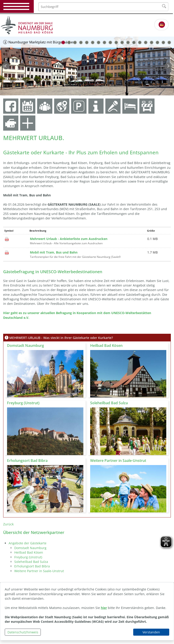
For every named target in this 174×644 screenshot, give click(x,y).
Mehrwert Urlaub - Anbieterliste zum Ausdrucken (69, 239)
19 (169, 42)
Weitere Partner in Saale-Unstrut (39, 571)
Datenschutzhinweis (23, 632)
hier (104, 608)
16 (152, 42)
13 (134, 42)
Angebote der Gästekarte (28, 543)
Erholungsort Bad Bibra (32, 566)
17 (157, 42)
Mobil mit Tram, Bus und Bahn (54, 252)
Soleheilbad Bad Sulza (31, 562)
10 (116, 42)
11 (122, 42)
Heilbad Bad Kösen (29, 552)
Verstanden (151, 632)
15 (146, 42)
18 (163, 42)
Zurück (8, 524)
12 (128, 42)
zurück (6, 66)
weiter (168, 66)
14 (140, 42)
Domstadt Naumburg (30, 548)
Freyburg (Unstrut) (28, 557)
